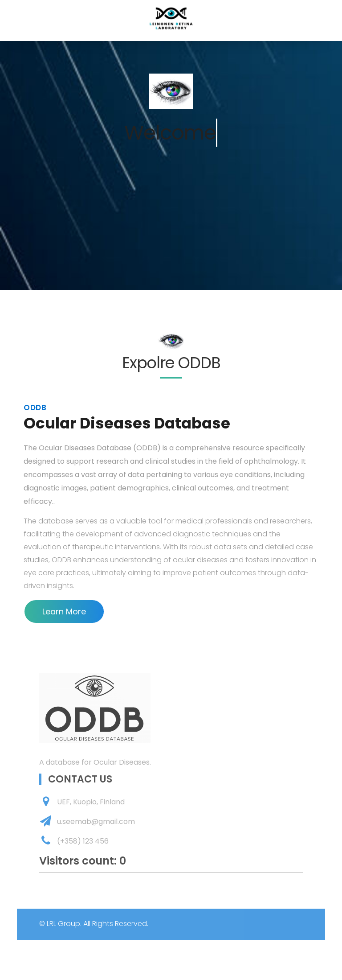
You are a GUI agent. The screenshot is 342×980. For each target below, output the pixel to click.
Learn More (64, 611)
